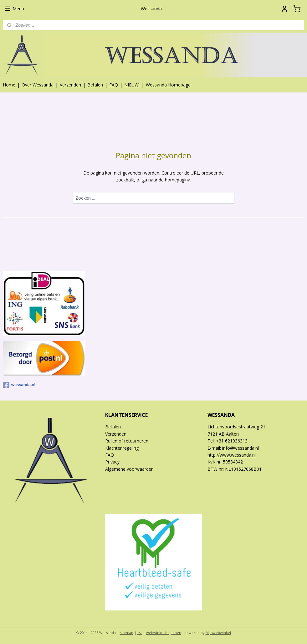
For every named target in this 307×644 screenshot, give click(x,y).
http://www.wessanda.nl (232, 455)
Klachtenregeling (122, 448)
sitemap (127, 633)
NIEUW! (132, 85)
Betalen (95, 85)
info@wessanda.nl (240, 448)
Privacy (112, 462)
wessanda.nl (19, 385)
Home (9, 85)
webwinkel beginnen (164, 633)
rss (140, 633)
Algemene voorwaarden (129, 469)
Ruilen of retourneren (127, 441)
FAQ (114, 85)
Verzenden (70, 85)
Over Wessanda (38, 85)
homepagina (178, 180)
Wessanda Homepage (168, 85)
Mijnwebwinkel (218, 633)
